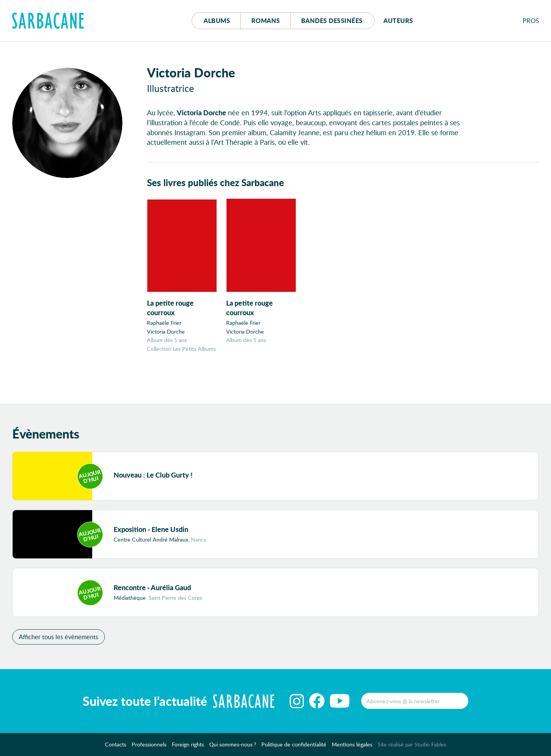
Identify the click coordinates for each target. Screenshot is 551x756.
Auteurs (398, 20)
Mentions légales (352, 744)
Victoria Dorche (166, 331)
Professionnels (149, 744)
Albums (217, 20)
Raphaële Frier (164, 323)
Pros (531, 20)
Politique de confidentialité (294, 744)
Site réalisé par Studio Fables (412, 744)
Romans (266, 20)
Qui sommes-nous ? (233, 744)
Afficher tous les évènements (59, 637)
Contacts (116, 744)
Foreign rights (188, 744)
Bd (332, 20)
